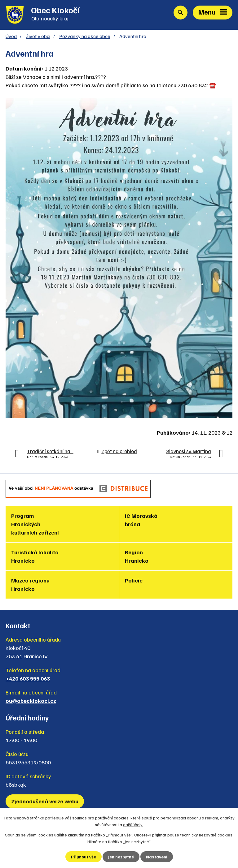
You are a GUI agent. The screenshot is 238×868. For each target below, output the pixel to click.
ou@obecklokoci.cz (31, 701)
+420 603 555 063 (28, 678)
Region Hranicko (137, 556)
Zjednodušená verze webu (45, 801)
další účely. (133, 825)
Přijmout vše (84, 857)
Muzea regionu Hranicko (30, 584)
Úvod (11, 36)
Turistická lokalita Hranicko (35, 556)
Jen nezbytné (121, 857)
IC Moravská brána (141, 520)
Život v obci (38, 36)
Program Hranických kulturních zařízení (35, 524)
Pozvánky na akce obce (85, 36)
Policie (134, 580)
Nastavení (157, 857)
